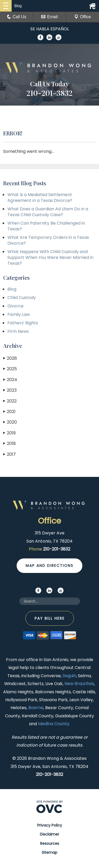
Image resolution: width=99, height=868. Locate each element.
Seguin (69, 676)
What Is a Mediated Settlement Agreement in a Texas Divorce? (40, 198)
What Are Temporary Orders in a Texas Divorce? (48, 240)
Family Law (19, 314)
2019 (9, 433)
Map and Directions (49, 566)
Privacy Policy (50, 825)
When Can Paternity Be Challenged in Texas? (46, 226)
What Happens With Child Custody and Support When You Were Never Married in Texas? (50, 257)
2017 (10, 454)
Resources (50, 843)
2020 (10, 422)
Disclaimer (49, 834)
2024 (10, 380)
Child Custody (22, 298)
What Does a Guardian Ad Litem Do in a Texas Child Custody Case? (48, 212)
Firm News (18, 331)
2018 (10, 444)
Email (49, 17)
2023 (10, 390)
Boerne (36, 708)
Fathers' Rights (23, 323)
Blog (12, 289)
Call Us (17, 17)
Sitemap (49, 852)
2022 (10, 401)
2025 (10, 369)
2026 (10, 358)
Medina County (54, 724)
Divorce (15, 306)
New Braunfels (79, 684)
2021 (9, 412)
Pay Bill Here (50, 618)
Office (83, 17)
